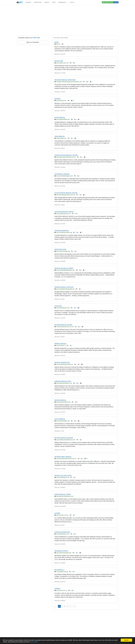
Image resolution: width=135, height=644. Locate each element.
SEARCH (28, 2)
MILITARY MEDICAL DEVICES (64, 438)
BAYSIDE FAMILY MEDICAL (63, 457)
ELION (57, 42)
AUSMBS (57, 513)
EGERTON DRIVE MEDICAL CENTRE (66, 155)
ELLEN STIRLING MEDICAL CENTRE (66, 193)
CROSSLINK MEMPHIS (62, 230)
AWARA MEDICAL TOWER (63, 494)
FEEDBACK (63, 2)
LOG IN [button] (116, 2)
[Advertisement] (67, 20)
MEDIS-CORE (59, 61)
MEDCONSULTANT (60, 249)
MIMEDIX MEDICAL (61, 344)
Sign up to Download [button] (33, 42)
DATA (54, 2)
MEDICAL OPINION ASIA (62, 362)
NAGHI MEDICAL (60, 117)
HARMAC (57, 589)
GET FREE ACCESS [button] (108, 2)
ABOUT (47, 2)
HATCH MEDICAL (60, 419)
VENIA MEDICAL (60, 136)
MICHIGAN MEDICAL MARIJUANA (65, 80)
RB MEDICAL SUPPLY (61, 551)
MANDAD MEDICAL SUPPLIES (64, 287)
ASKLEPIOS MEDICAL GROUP (64, 212)
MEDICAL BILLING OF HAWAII (64, 268)
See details (34, 642)
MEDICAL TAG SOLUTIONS (63, 475)
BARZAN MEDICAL (60, 400)
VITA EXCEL (58, 306)
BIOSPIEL (58, 99)
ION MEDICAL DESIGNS (62, 174)
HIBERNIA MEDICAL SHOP (63, 381)
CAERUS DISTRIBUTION (62, 532)
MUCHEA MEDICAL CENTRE (63, 325)
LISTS (72, 2)
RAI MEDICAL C (59, 570)
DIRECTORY (38, 2)
